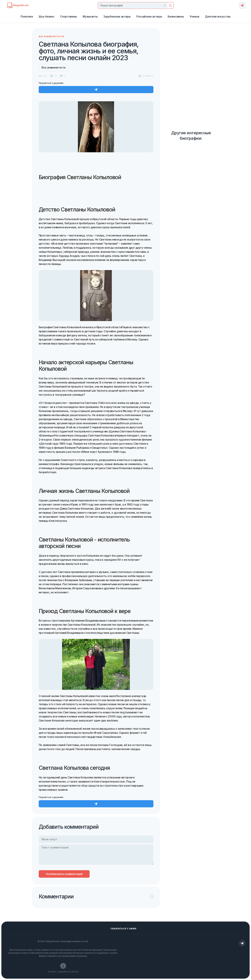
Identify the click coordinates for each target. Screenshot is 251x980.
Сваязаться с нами (123, 929)
